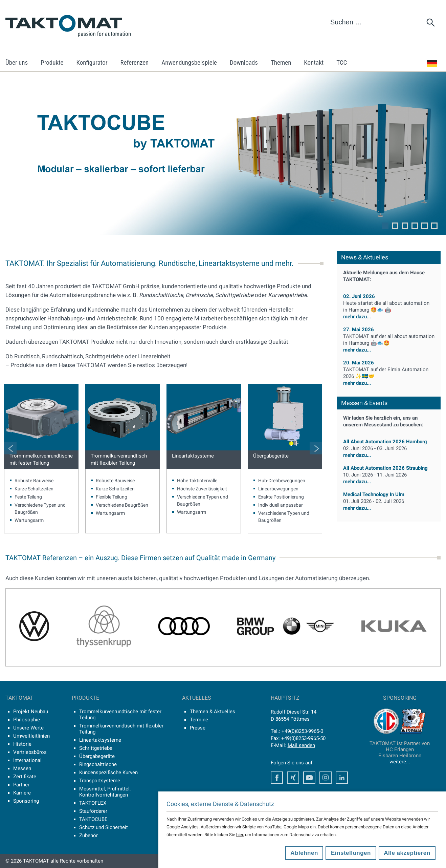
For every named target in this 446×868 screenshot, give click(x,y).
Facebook (277, 778)
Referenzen (135, 62)
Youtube (309, 778)
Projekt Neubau (31, 712)
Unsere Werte (28, 728)
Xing (293, 778)
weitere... (400, 762)
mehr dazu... (389, 310)
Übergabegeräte (271, 456)
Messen (22, 768)
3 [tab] (405, 226)
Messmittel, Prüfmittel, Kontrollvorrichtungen (105, 792)
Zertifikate (25, 777)
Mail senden (301, 745)
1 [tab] (385, 226)
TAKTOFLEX (93, 803)
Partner (21, 785)
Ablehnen (304, 853)
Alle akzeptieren (407, 853)
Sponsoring (26, 801)
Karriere (22, 793)
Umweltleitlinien (31, 736)
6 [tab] (434, 226)
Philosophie (27, 720)
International (27, 760)
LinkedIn (342, 778)
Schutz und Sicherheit (104, 827)
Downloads (244, 62)
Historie (22, 744)
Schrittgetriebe (96, 748)
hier (240, 835)
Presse (198, 728)
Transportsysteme (100, 781)
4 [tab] (415, 226)
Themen (281, 62)
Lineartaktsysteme (193, 456)
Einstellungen (351, 853)
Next (316, 448)
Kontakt (314, 62)
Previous (10, 448)
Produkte (52, 62)
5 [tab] (425, 226)
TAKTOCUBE (93, 819)
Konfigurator (92, 62)
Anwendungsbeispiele (189, 62)
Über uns (17, 62)
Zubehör (88, 835)
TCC (342, 62)
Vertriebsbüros (30, 752)
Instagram (326, 778)
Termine (199, 720)
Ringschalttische (98, 764)
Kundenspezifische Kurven (108, 772)
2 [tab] (395, 226)
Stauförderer (93, 811)
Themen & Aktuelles (213, 712)
